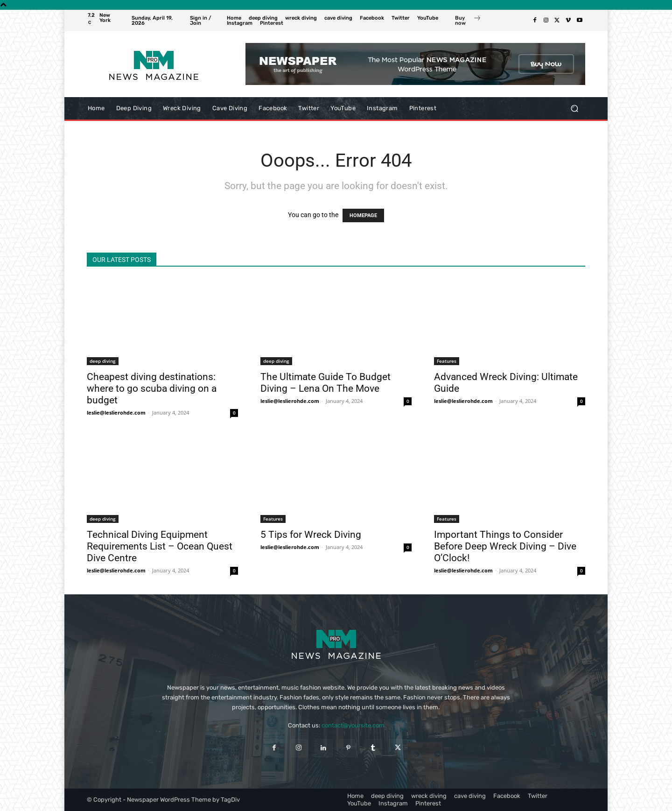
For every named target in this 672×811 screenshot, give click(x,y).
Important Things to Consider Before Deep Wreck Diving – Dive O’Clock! (505, 546)
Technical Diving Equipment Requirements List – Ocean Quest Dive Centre (160, 546)
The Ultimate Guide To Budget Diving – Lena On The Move (325, 383)
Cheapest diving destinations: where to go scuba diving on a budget (152, 388)
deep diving (103, 361)
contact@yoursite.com (353, 725)
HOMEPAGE (363, 215)
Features (447, 361)
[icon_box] (468, 21)
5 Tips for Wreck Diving (311, 535)
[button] (574, 109)
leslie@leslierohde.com (116, 413)
